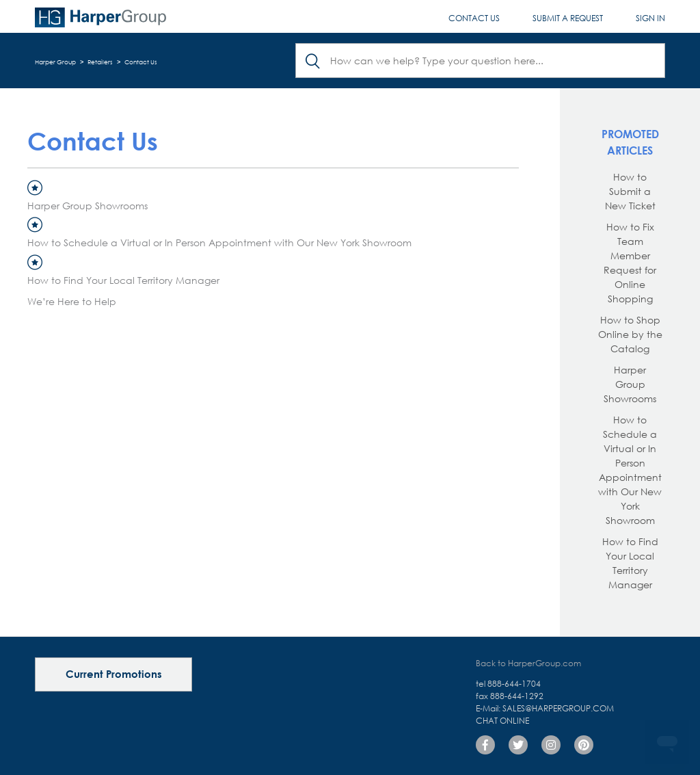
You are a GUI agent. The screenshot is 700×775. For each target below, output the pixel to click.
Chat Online (502, 721)
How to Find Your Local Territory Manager (123, 280)
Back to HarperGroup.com (528, 663)
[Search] (480, 61)
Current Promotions (114, 674)
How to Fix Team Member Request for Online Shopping (630, 263)
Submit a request (568, 18)
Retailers (100, 62)
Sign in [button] (650, 18)
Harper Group (55, 62)
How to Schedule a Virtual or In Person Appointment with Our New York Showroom (219, 242)
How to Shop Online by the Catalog (630, 334)
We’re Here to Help (72, 301)
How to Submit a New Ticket (630, 191)
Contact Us (474, 18)
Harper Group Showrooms (87, 206)
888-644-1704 (514, 684)
